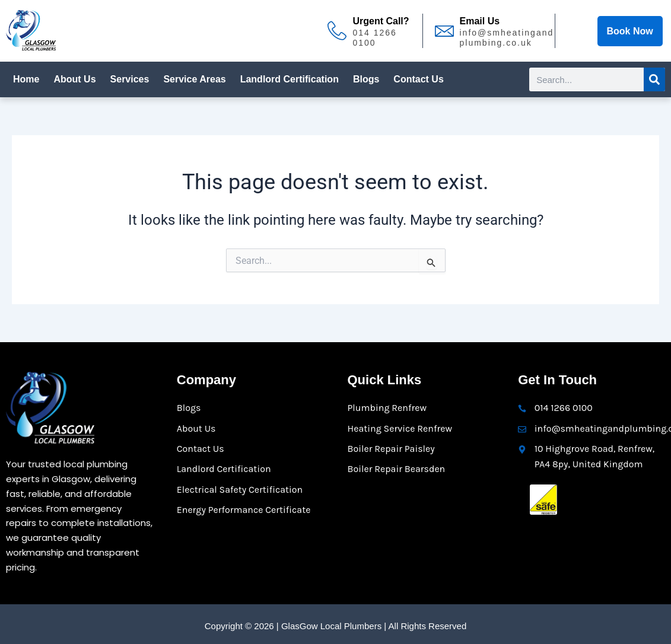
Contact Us (418, 79)
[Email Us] (444, 31)
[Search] (654, 79)
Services (130, 79)
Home (26, 79)
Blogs (366, 79)
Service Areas (194, 79)
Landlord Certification (290, 79)
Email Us (480, 21)
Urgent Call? (381, 21)
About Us (74, 79)
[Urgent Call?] (337, 31)
